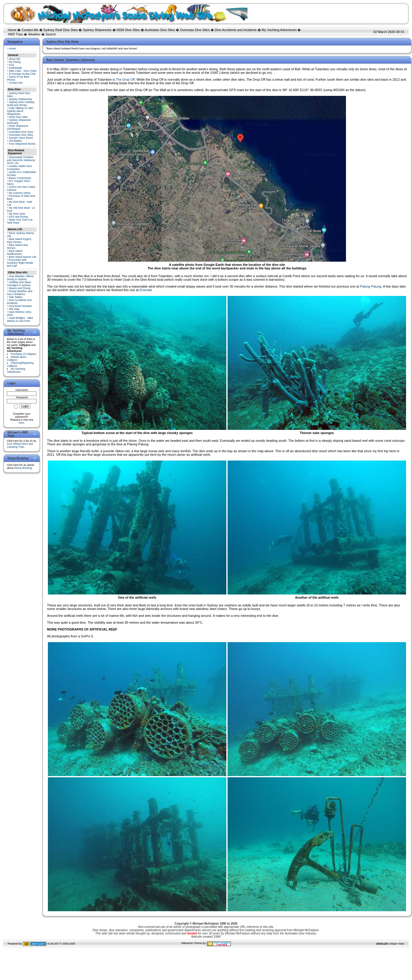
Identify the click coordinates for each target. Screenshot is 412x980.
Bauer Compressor (20, 178)
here (21, 423)
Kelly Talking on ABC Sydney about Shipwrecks (20, 111)
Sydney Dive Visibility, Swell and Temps (21, 104)
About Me (14, 59)
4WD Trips (15, 34)
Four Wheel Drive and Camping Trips (20, 445)
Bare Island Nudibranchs (15, 252)
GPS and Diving (18, 217)
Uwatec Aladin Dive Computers (19, 168)
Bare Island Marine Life (23, 257)
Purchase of (24, 354)
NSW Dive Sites (128, 30)
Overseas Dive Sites (195, 30)
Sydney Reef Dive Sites (61, 30)
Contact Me (30, 30)
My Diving (15, 62)
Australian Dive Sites (160, 30)
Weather (34, 34)
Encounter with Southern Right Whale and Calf (20, 263)
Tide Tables (15, 297)
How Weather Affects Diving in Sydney (20, 278)
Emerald (146, 290)
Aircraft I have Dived (21, 138)
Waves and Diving (20, 288)
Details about (17, 358)
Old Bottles (15, 141)
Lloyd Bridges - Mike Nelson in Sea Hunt (20, 319)
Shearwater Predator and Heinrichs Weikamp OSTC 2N (21, 160)
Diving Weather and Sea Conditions (19, 293)
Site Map (14, 309)
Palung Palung (371, 286)
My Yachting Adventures (279, 30)
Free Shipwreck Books (22, 144)
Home (12, 30)
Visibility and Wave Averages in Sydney (19, 284)
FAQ (12, 65)
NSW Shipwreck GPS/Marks (18, 127)
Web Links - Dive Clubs (23, 71)
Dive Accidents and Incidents (236, 30)
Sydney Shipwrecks (97, 30)
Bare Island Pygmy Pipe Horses (19, 241)
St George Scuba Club (22, 74)
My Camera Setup (20, 193)
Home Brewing (23, 468)
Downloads (16, 68)
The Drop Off (125, 79)
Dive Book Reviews (21, 306)
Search (51, 34)
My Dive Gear (17, 214)
